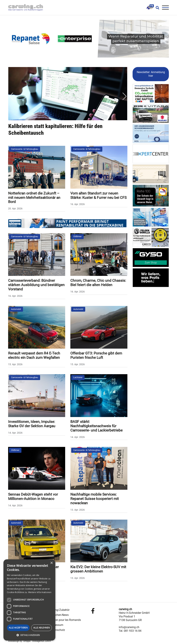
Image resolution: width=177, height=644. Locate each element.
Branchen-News (59, 615)
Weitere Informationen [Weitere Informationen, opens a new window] (40, 592)
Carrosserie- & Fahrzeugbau (25, 149)
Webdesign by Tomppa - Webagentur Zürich (29, 641)
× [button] (51, 563)
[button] (29, 635)
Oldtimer (77, 236)
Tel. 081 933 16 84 (130, 631)
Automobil (16, 309)
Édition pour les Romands (65, 620)
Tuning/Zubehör (60, 610)
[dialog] (29, 600)
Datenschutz (57, 630)
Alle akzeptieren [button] (18, 628)
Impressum (56, 625)
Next (124, 96)
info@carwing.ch (129, 627)
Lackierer (78, 377)
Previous (11, 96)
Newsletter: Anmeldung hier (151, 74)
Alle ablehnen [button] (42, 628)
